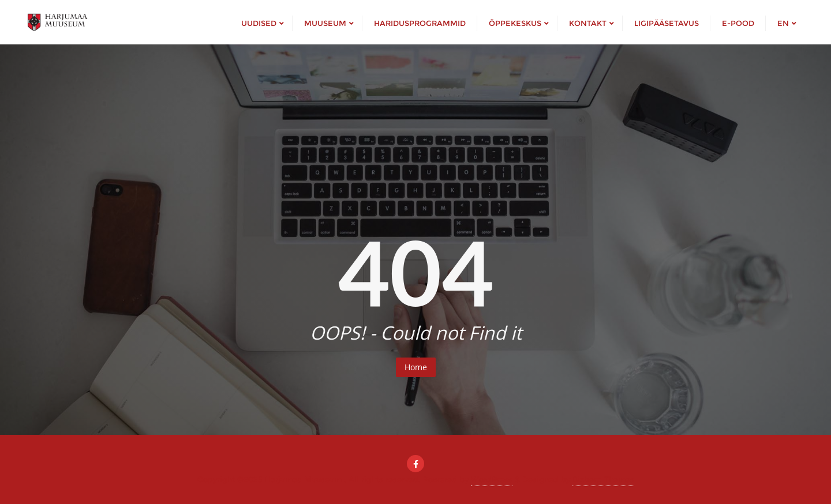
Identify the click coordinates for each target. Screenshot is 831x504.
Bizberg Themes (603, 479)
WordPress (492, 479)
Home (416, 367)
